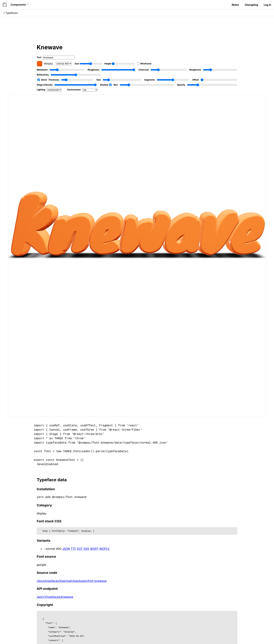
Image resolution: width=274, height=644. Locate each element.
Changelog (251, 5)
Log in (267, 5)
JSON (66, 549)
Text (56, 58)
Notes (235, 5)
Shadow (106, 85)
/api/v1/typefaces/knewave (55, 597)
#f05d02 (45, 64)
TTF (73, 549)
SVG (86, 549)
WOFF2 (104, 549)
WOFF (94, 549)
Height (120, 64)
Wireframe (144, 64)
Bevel (42, 80)
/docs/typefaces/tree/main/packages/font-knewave (72, 581)
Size (89, 64)
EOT (80, 549)
